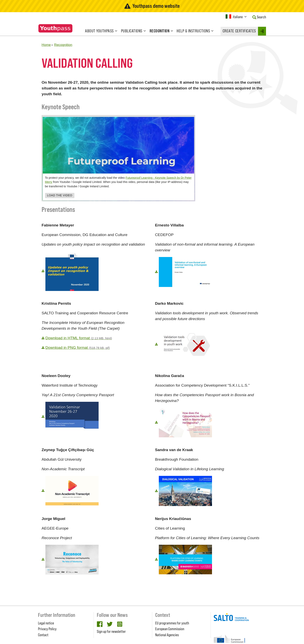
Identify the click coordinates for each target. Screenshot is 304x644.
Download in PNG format (78, 348)
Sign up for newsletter (111, 631)
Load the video (60, 195)
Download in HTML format (79, 338)
